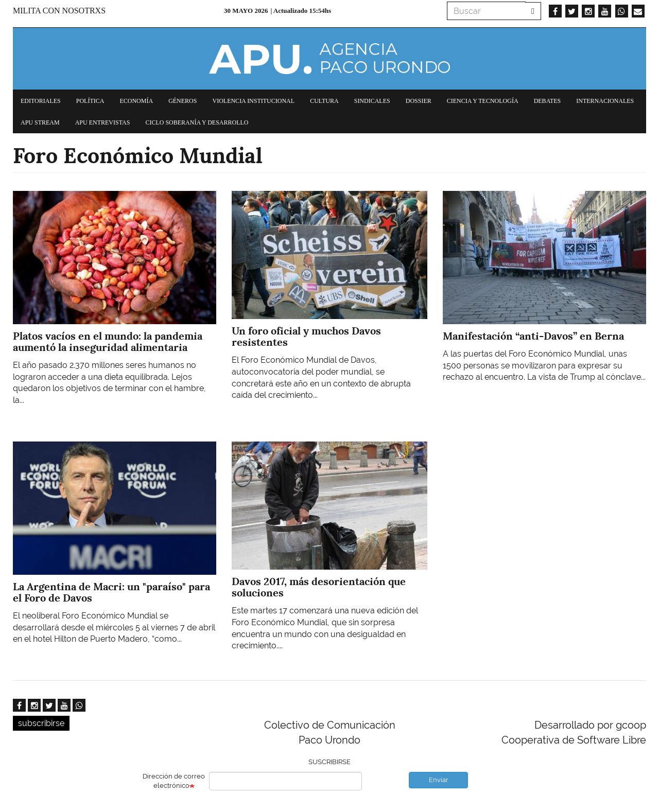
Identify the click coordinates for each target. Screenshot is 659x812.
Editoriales (41, 101)
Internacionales (605, 101)
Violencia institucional (253, 101)
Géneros (183, 101)
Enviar (439, 780)
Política (90, 101)
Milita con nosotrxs (59, 11)
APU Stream (40, 122)
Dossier (419, 101)
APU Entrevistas (103, 122)
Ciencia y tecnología (483, 101)
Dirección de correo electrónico (174, 781)
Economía (136, 101)
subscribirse (41, 723)
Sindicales (372, 101)
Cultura (324, 101)
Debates (548, 101)
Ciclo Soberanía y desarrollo (197, 122)
